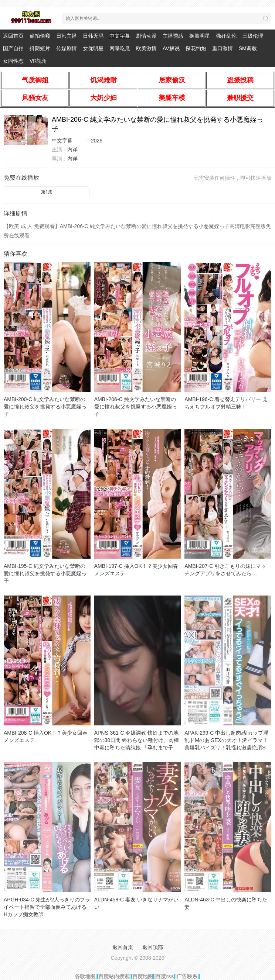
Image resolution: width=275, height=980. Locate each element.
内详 (72, 149)
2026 (97, 141)
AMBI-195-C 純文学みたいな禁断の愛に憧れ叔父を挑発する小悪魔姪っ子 (45, 573)
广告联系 (187, 976)
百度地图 (143, 976)
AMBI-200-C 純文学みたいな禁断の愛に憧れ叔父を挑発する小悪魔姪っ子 (45, 407)
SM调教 (248, 48)
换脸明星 (200, 36)
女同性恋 (13, 61)
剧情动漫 (146, 36)
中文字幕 (120, 36)
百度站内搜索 (114, 976)
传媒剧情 (67, 48)
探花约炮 (196, 48)
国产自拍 (13, 48)
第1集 (47, 192)
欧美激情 (146, 48)
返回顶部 (153, 947)
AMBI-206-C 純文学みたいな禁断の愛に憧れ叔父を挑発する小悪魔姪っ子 (136, 407)
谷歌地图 (85, 976)
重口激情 (223, 48)
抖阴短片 (40, 48)
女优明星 (93, 48)
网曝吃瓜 (120, 48)
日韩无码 (93, 36)
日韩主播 (67, 36)
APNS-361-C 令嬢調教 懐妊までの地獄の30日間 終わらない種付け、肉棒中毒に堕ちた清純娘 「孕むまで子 (137, 740)
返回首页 (13, 36)
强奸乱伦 (226, 36)
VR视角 (38, 61)
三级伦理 (253, 36)
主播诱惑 (173, 36)
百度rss (165, 976)
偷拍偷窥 (40, 36)
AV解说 (171, 48)
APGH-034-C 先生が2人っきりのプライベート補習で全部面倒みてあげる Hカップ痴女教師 (47, 907)
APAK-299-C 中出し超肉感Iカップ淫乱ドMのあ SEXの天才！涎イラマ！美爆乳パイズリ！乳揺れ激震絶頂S (226, 740)
